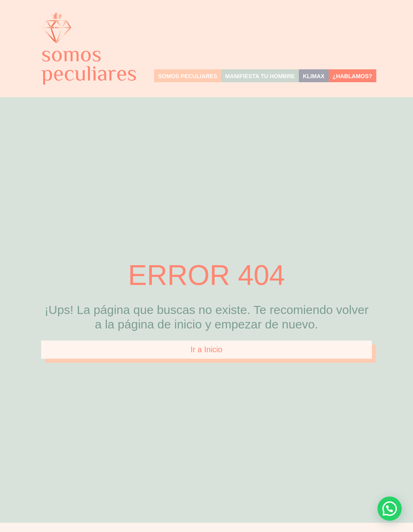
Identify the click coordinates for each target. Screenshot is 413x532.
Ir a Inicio (206, 350)
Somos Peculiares (188, 76)
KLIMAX (314, 76)
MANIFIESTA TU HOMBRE (260, 76)
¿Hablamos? (353, 76)
